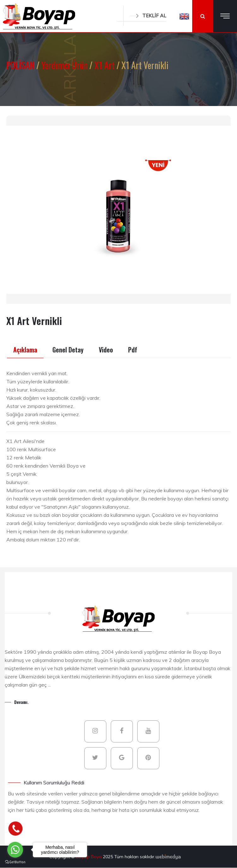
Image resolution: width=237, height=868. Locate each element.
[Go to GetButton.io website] (15, 862)
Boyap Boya (89, 857)
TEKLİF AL (148, 16)
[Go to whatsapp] (15, 850)
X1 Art (105, 65)
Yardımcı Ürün (65, 65)
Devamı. (21, 702)
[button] (184, 16)
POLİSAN (21, 65)
